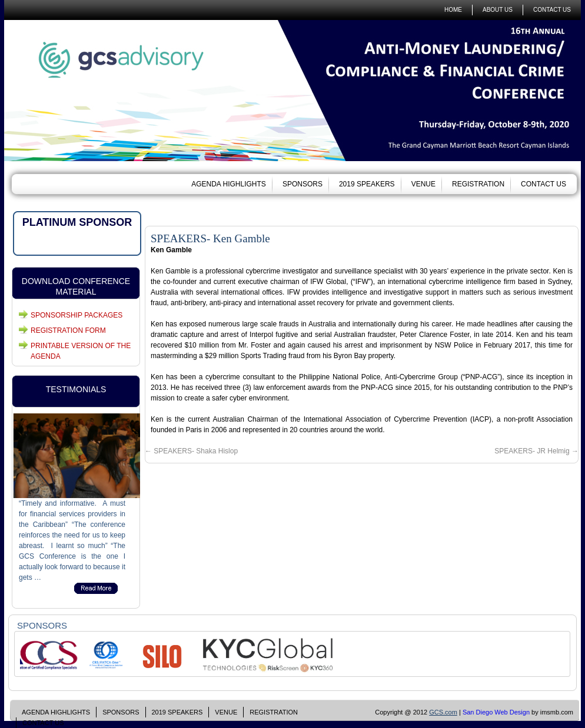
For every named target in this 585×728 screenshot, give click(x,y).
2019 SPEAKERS (367, 184)
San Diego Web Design (496, 712)
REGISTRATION (478, 184)
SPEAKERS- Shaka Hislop (191, 451)
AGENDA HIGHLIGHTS (229, 184)
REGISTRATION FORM (68, 330)
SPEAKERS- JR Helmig (536, 451)
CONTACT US (552, 10)
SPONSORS (303, 184)
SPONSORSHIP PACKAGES (77, 315)
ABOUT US (498, 10)
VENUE (423, 184)
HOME (453, 10)
